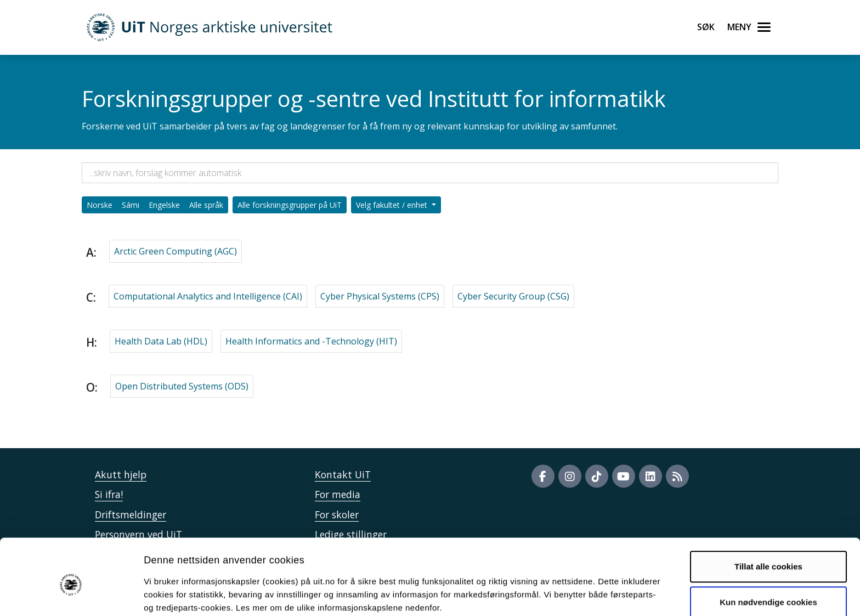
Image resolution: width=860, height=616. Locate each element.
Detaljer (584, 594)
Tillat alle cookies (768, 518)
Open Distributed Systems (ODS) (182, 386)
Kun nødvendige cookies (768, 553)
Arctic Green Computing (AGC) (176, 251)
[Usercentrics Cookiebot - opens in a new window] (71, 595)
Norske (100, 205)
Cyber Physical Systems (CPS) (380, 296)
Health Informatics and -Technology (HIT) (311, 341)
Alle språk (206, 205)
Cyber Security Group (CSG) (513, 296)
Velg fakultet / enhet (393, 205)
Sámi (131, 205)
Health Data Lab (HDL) (161, 341)
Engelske (164, 205)
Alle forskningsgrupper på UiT (290, 205)
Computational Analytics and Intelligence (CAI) (208, 296)
